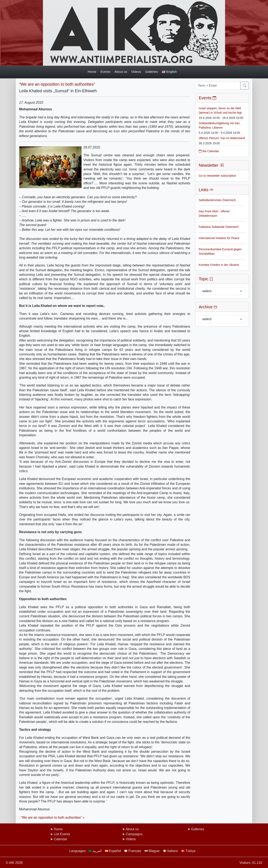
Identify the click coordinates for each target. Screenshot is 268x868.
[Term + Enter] (218, 86)
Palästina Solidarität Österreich (219, 227)
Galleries (152, 72)
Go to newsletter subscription (217, 176)
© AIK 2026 (14, 863)
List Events (62, 834)
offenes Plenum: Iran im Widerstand (222, 138)
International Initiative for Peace (219, 238)
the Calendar (209, 151)
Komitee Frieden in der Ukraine (219, 265)
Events (105, 72)
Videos (136, 72)
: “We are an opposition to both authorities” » (52, 818)
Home (92, 72)
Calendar (60, 839)
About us (121, 72)
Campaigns (134, 834)
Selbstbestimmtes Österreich (217, 200)
